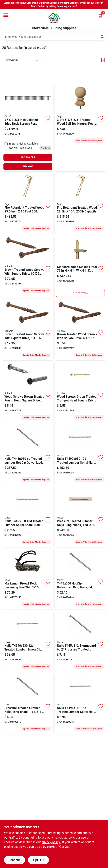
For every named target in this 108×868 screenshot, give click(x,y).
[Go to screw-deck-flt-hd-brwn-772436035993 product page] (80, 330)
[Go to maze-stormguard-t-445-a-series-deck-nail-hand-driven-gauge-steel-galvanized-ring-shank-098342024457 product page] (28, 454)
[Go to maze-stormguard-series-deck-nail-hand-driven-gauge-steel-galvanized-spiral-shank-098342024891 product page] (80, 454)
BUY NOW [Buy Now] (28, 166)
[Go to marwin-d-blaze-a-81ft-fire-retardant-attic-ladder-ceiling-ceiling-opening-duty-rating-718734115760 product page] (80, 203)
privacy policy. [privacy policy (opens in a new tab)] (51, 842)
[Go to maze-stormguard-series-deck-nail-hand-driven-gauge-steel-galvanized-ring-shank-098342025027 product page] (80, 517)
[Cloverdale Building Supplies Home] (54, 18)
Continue (14, 860)
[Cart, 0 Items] (100, 15)
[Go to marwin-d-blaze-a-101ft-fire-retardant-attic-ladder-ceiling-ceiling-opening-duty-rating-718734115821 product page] (28, 203)
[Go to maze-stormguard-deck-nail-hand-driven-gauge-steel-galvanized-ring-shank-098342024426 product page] (80, 641)
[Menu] (6, 15)
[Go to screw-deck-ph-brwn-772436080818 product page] (28, 392)
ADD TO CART (28, 157)
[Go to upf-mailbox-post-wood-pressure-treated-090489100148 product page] (80, 267)
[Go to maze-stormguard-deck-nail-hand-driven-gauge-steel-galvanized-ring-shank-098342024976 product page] (28, 704)
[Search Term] (54, 37)
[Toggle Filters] (103, 60)
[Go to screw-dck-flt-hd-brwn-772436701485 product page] (28, 267)
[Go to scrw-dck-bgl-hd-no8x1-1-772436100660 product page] (80, 392)
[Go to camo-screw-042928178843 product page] (28, 128)
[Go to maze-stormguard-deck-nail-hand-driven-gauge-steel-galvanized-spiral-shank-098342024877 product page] (28, 641)
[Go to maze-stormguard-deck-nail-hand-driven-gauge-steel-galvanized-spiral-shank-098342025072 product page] (80, 704)
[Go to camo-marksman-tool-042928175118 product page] (28, 579)
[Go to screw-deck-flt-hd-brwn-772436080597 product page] (28, 330)
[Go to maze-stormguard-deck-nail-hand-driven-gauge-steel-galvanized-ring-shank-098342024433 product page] (80, 579)
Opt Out (38, 860)
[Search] (103, 36)
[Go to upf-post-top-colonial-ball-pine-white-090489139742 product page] (80, 128)
